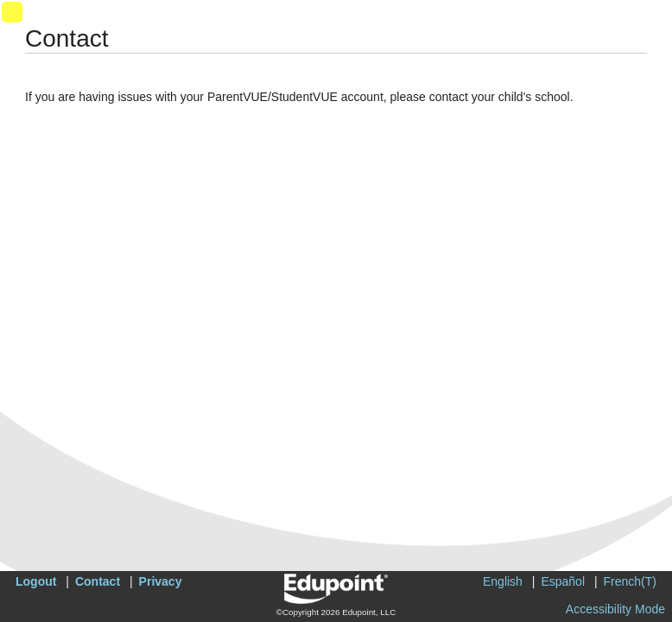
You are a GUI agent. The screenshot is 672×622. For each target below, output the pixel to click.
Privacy (161, 581)
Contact (98, 581)
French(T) (630, 581)
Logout (36, 581)
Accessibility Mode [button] (615, 609)
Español (563, 581)
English (503, 581)
